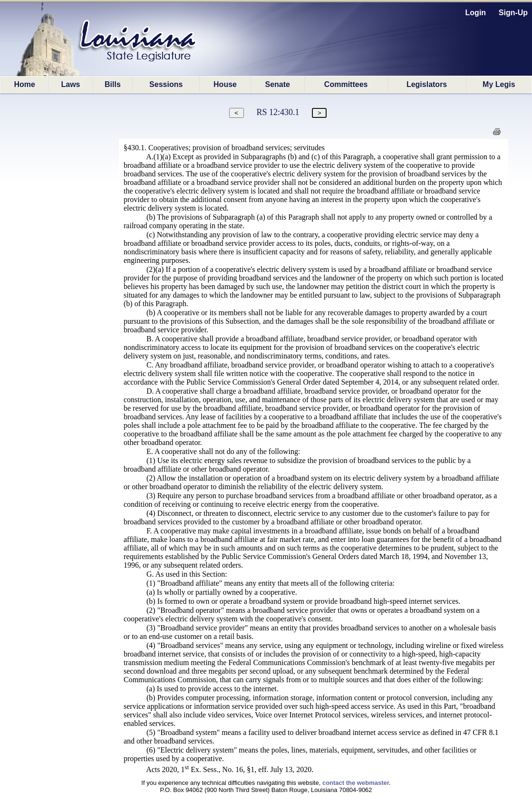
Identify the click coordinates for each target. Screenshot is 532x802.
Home (24, 84)
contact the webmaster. (357, 783)
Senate (277, 84)
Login (476, 13)
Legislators (427, 84)
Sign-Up (513, 13)
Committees (346, 84)
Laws (71, 84)
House (225, 84)
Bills (113, 84)
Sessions (166, 84)
